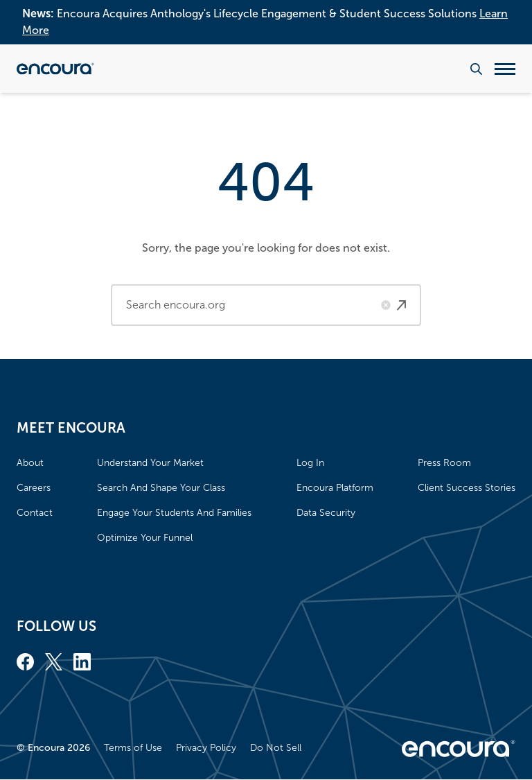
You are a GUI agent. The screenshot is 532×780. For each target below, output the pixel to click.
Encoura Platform (335, 488)
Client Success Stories (467, 488)
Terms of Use (133, 748)
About (30, 463)
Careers (34, 488)
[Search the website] (476, 69)
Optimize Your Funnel (145, 538)
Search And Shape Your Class (161, 488)
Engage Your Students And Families (174, 513)
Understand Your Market (150, 463)
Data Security (326, 513)
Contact (35, 513)
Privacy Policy (206, 748)
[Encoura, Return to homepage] (55, 69)
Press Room (444, 463)
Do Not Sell (276, 748)
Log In (310, 463)
